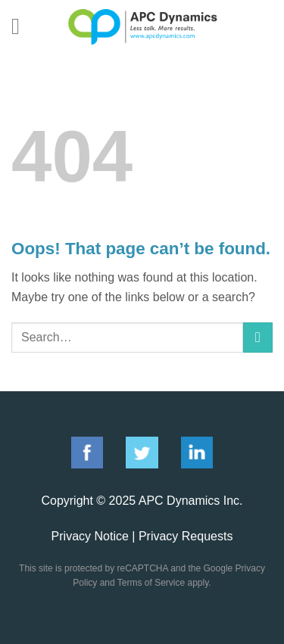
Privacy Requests (186, 536)
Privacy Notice (90, 536)
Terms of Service (151, 583)
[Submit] (258, 337)
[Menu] (23, 26)
